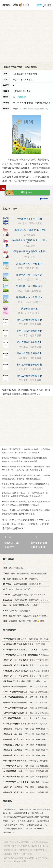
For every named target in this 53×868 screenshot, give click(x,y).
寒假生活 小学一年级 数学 (29, 264)
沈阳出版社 (24, 644)
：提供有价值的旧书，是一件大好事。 (21, 579)
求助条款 (22, 97)
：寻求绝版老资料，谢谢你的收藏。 (23, 584)
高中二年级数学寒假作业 (29, 376)
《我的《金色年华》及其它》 (22, 821)
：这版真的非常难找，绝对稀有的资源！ (24, 595)
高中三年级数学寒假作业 (29, 320)
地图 (24, 861)
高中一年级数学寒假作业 (29, 353)
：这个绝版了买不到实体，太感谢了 (21, 605)
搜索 (49, 5)
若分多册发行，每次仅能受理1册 (35, 109)
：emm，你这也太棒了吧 (16, 589)
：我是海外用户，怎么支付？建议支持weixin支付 (26, 616)
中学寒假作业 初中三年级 (29, 219)
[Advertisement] (26, 36)
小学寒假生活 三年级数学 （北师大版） (29, 253)
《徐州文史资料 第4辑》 (14, 828)
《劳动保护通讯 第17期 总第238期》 (29, 813)
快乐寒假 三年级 (29, 309)
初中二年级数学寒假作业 (29, 342)
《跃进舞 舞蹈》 (10, 809)
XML (19, 861)
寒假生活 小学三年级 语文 (29, 286)
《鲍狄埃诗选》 (25, 809)
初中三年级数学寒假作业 (29, 365)
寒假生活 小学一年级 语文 (29, 297)
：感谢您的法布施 (13, 568)
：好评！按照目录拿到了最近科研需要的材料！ (26, 573)
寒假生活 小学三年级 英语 (29, 275)
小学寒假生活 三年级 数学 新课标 (29, 230)
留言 (39, 5)
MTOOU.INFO (30, 858)
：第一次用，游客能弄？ (16, 610)
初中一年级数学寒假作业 (29, 331)
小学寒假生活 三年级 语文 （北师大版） (29, 241)
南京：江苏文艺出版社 (26, 660)
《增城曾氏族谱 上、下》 (37, 825)
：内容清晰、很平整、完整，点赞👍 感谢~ (24, 621)
